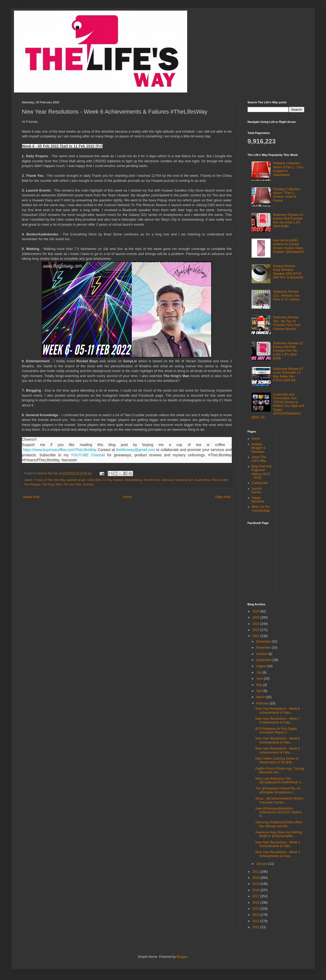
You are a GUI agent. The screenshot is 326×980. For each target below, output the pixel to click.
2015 (256, 909)
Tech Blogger (32, 484)
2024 (256, 624)
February (263, 703)
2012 (256, 927)
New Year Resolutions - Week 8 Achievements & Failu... (278, 710)
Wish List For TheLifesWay (261, 509)
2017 (256, 896)
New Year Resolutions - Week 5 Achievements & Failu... (278, 750)
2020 (256, 878)
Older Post (223, 497)
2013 (256, 921)
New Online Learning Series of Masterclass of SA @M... (277, 760)
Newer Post (31, 497)
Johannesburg (133, 480)
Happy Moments (258, 500)
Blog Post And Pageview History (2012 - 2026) (261, 472)
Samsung (167, 480)
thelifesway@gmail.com (136, 450)
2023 (256, 630)
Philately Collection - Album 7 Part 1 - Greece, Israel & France (287, 195)
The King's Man (52, 484)
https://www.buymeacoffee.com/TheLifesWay (60, 450)
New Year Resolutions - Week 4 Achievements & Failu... (278, 844)
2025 (256, 617)
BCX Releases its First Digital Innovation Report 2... (276, 731)
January (262, 864)
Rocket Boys (152, 480)
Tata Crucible (220, 480)
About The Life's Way (259, 459)
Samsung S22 (184, 480)
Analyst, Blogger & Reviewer (259, 448)
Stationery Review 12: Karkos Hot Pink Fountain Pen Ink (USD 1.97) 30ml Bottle (288, 351)
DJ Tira (107, 480)
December (264, 642)
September (264, 660)
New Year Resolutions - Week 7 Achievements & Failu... (278, 721)
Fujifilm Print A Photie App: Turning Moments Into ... (280, 770)
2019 (256, 884)
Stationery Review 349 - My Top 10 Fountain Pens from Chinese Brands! (287, 323)
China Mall (94, 480)
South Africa (202, 480)
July (259, 672)
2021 (256, 872)
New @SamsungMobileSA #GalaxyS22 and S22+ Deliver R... (278, 812)
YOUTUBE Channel (88, 455)
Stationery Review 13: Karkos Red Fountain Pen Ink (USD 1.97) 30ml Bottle (288, 220)
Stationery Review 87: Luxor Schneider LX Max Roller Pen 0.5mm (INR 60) (288, 375)
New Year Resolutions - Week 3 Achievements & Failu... (278, 854)
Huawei (118, 480)
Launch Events (257, 490)
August (261, 666)
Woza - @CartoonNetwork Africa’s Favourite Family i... (279, 800)
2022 (256, 636)
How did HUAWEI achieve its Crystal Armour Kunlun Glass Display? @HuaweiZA (288, 246)
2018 (256, 890)
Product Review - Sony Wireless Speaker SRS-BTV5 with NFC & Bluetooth (288, 272)
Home (127, 497)
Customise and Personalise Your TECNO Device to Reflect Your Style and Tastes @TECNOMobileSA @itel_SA (278, 406)
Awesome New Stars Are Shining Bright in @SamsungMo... (278, 834)
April (260, 691)
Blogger (182, 957)
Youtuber (88, 484)
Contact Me (260, 483)
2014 (256, 915)
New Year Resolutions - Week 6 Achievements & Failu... (278, 740)
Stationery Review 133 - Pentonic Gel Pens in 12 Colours (286, 296)
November (264, 648)
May (259, 685)
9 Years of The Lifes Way (49, 480)
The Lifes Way (72, 484)
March (261, 697)
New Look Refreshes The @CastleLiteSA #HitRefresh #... (279, 781)
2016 (256, 903)
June (260, 679)
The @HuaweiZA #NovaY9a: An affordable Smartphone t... (278, 790)
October (262, 654)
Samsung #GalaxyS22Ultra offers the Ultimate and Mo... (279, 824)
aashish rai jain (76, 480)
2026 (256, 611)
